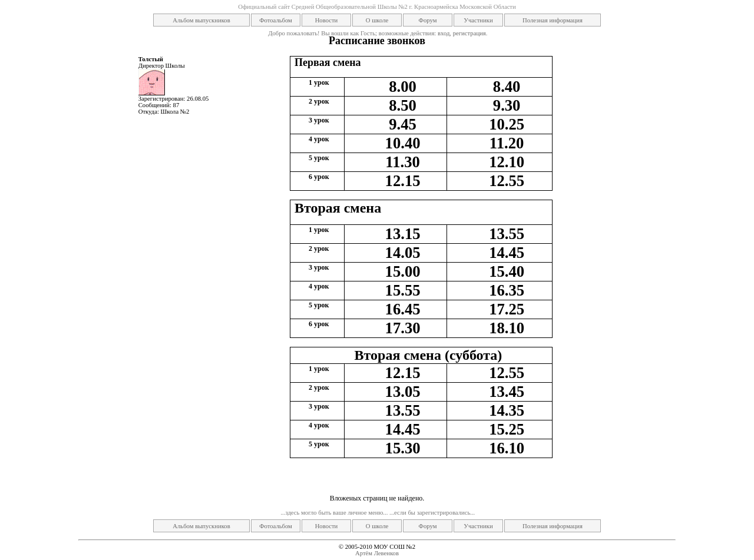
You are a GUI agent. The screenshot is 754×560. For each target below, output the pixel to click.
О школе (377, 20)
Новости (327, 20)
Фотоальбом (276, 20)
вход (444, 33)
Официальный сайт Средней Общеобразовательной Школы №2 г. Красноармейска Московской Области (377, 7)
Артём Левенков (377, 553)
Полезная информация (553, 20)
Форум (428, 20)
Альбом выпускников (201, 20)
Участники (478, 20)
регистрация (469, 33)
